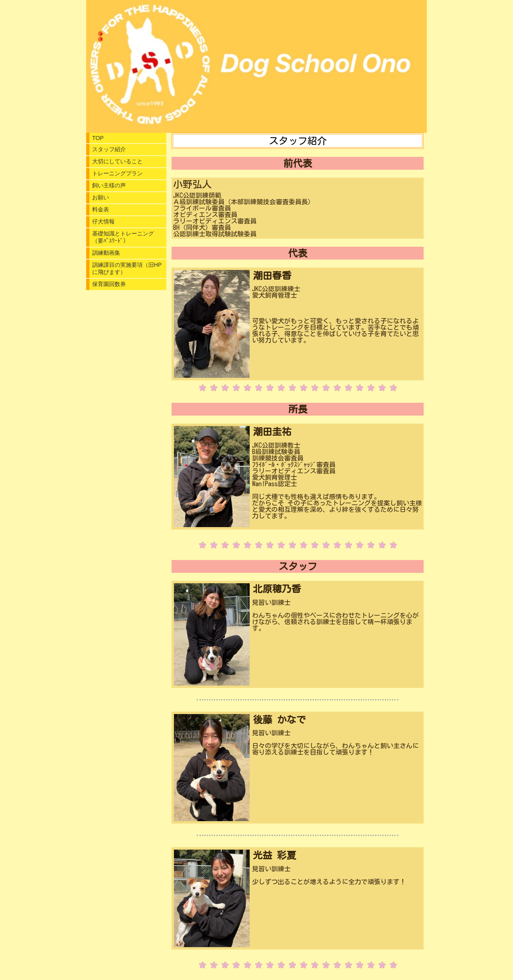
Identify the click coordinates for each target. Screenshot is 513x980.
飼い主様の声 (109, 185)
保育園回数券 (109, 284)
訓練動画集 (106, 253)
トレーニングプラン (117, 173)
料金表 (101, 209)
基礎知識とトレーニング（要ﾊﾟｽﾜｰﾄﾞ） (123, 237)
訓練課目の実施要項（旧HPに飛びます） (127, 268)
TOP (98, 138)
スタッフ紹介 (109, 149)
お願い (101, 197)
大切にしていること (117, 161)
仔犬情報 (103, 221)
